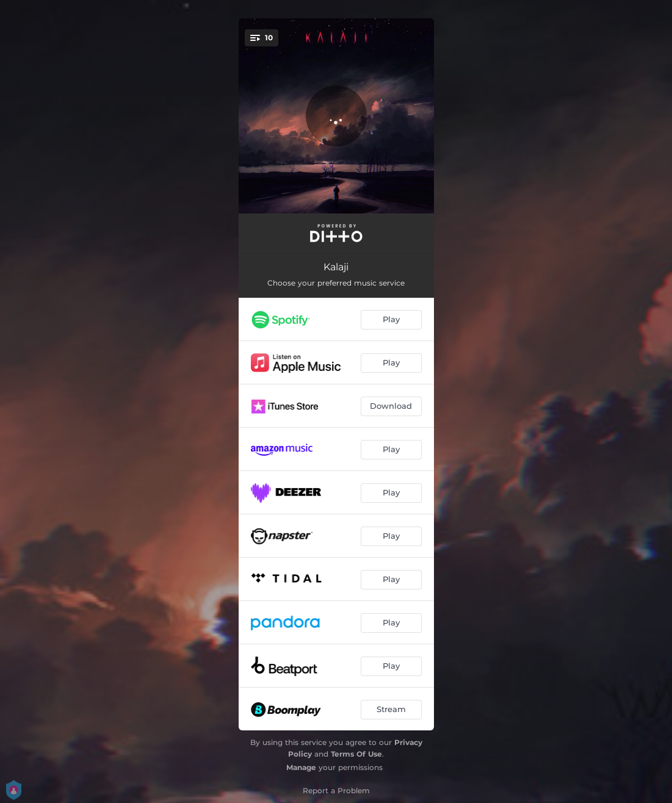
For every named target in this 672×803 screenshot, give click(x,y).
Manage (301, 767)
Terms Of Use (356, 754)
